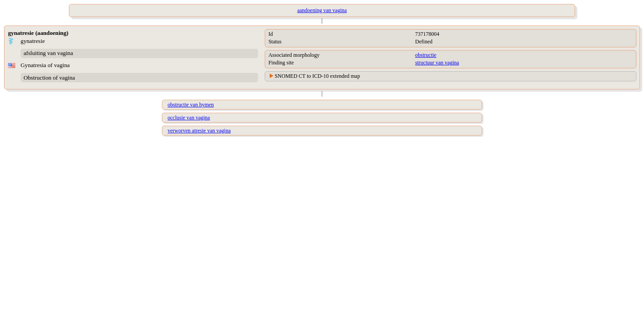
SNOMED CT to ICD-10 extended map (317, 76)
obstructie (426, 55)
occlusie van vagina (189, 118)
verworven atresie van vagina (199, 131)
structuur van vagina (437, 63)
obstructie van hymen (191, 105)
